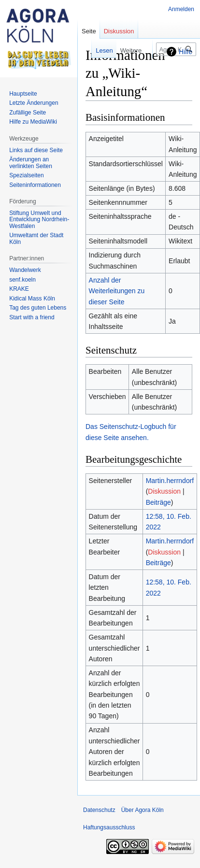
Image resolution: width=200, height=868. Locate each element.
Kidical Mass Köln (32, 299)
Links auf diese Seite (36, 150)
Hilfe (186, 52)
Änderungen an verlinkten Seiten (31, 163)
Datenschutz (99, 810)
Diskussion (164, 491)
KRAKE (19, 289)
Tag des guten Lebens (38, 308)
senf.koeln (22, 280)
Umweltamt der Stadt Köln (36, 239)
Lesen (84, 50)
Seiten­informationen (35, 185)
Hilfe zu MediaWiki (33, 122)
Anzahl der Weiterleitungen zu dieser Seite (117, 291)
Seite (89, 31)
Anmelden (181, 9)
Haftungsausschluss (109, 827)
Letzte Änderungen (34, 103)
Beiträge (158, 502)
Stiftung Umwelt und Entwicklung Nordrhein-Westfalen (39, 220)
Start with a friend (32, 317)
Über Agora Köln (143, 810)
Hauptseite (23, 94)
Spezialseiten (26, 175)
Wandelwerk (25, 270)
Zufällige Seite (28, 113)
